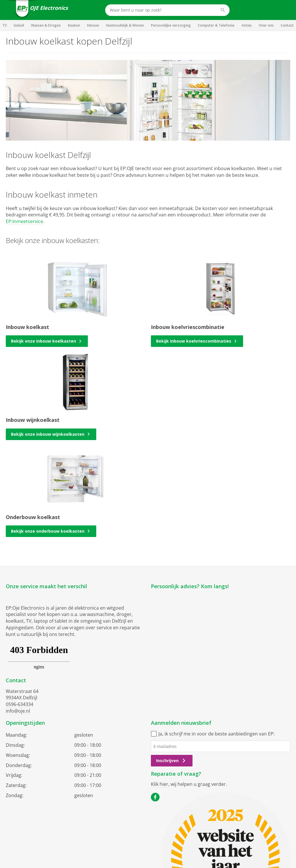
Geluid (19, 25)
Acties (247, 25)
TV (4, 25)
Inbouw (93, 25)
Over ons (266, 25)
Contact (287, 25)
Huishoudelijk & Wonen (125, 25)
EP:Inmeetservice (24, 221)
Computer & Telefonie (216, 25)
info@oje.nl (18, 711)
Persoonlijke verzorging (171, 25)
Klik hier (160, 784)
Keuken (74, 25)
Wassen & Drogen (46, 25)
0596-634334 (20, 704)
